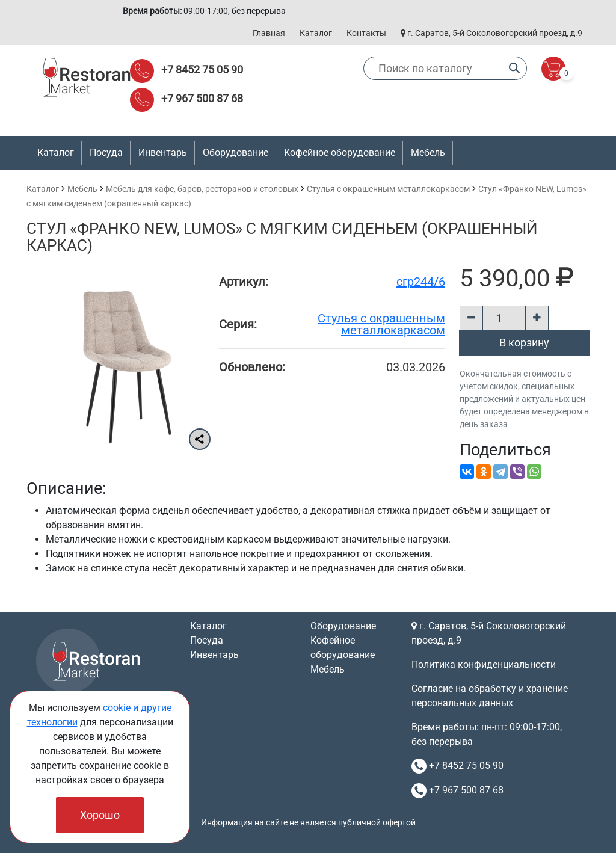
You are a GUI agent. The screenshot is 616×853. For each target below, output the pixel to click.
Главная (269, 33)
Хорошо (100, 815)
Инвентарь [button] (163, 152)
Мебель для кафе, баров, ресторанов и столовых (202, 189)
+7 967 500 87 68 (202, 98)
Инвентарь (214, 655)
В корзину (524, 343)
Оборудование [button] (236, 152)
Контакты (366, 33)
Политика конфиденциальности (484, 664)
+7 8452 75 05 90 (202, 69)
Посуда (207, 640)
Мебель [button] (428, 152)
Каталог (316, 33)
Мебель (82, 189)
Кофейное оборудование (340, 152)
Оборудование (343, 626)
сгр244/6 (421, 282)
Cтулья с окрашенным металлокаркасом (388, 189)
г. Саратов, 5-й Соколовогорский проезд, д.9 (491, 33)
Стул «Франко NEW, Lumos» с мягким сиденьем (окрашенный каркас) (282, 237)
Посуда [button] (106, 152)
